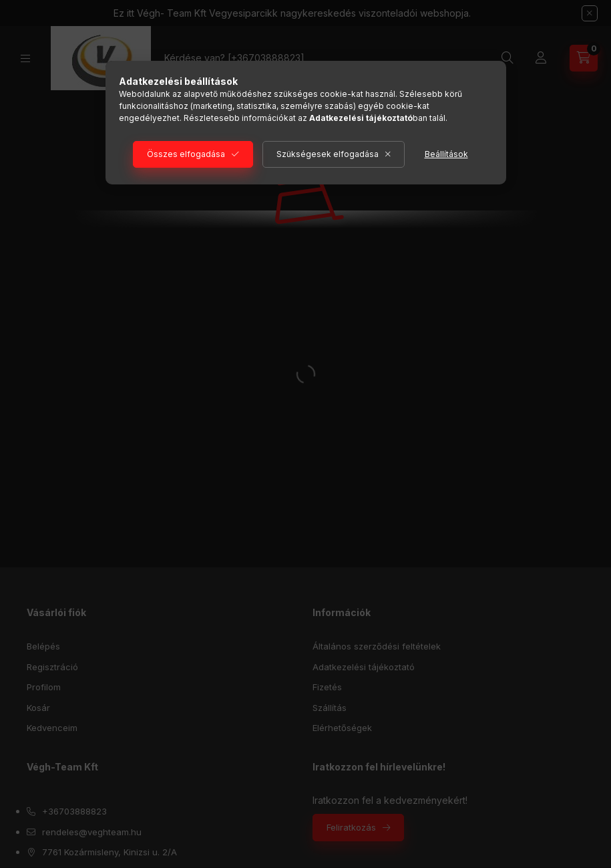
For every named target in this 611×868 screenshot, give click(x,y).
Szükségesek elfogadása (328, 154)
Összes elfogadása (186, 154)
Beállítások (446, 154)
